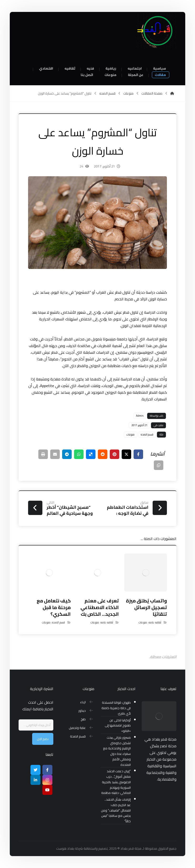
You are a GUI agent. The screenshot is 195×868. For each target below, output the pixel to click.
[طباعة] (43, 454)
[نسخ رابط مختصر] (159, 465)
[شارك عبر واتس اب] (79, 454)
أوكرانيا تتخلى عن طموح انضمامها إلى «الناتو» (118, 726)
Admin (140, 416)
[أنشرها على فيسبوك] (138, 454)
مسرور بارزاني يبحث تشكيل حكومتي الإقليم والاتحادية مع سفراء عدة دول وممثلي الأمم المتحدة (117, 751)
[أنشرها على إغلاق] (126, 454)
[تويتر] (35, 770)
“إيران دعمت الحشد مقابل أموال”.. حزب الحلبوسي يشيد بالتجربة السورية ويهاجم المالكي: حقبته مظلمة (116, 782)
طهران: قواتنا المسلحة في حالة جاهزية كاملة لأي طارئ (116, 708)
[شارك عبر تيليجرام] (67, 454)
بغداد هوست (65, 848)
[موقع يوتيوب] (47, 790)
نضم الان (43, 739)
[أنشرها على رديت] (103, 454)
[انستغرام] (47, 780)
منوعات (130, 434)
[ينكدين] (35, 780)
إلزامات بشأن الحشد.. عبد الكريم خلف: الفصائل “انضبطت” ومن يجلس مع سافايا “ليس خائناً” (116, 810)
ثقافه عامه (155, 622)
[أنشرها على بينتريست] (115, 454)
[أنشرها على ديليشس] (91, 454)
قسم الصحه (147, 434)
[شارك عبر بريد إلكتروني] (55, 454)
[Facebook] (47, 770)
